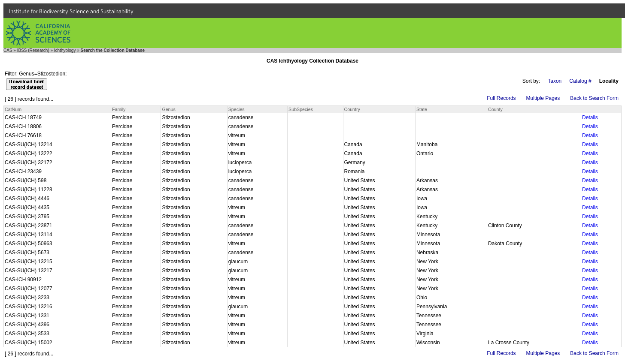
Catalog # (580, 81)
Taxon (555, 81)
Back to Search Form (594, 98)
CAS (8, 50)
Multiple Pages (543, 98)
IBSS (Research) (33, 50)
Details (590, 117)
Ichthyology (65, 50)
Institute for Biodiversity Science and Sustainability (71, 11)
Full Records (501, 98)
